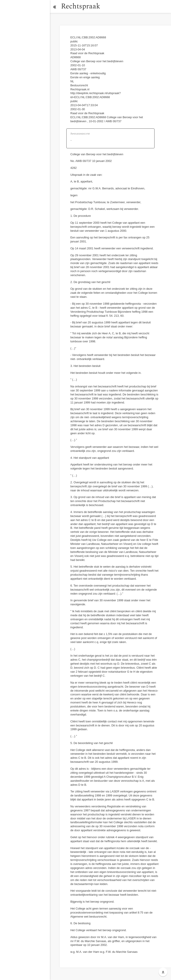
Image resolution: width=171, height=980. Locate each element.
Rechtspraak (81, 6)
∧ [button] (163, 972)
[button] (55, 6)
